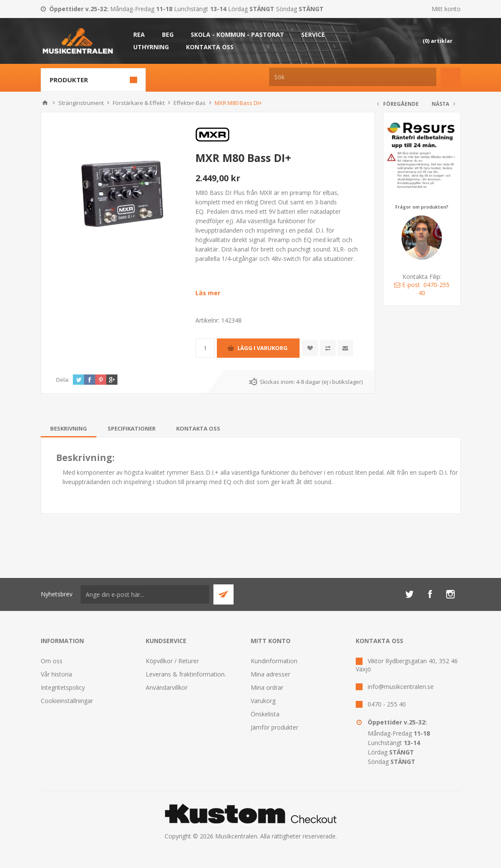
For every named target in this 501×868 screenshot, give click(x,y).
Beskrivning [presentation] (69, 428)
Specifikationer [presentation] (132, 428)
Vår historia (56, 674)
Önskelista (265, 714)
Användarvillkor (167, 687)
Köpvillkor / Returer (172, 661)
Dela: (63, 380)
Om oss (52, 661)
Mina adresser (270, 674)
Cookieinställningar (67, 701)
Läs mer (208, 293)
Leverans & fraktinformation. (186, 674)
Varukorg (263, 701)
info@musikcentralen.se (401, 687)
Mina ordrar (267, 687)
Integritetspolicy (63, 687)
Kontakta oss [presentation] (198, 428)
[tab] (69, 428)
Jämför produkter (274, 727)
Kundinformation (274, 661)
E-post (407, 285)
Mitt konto (446, 9)
